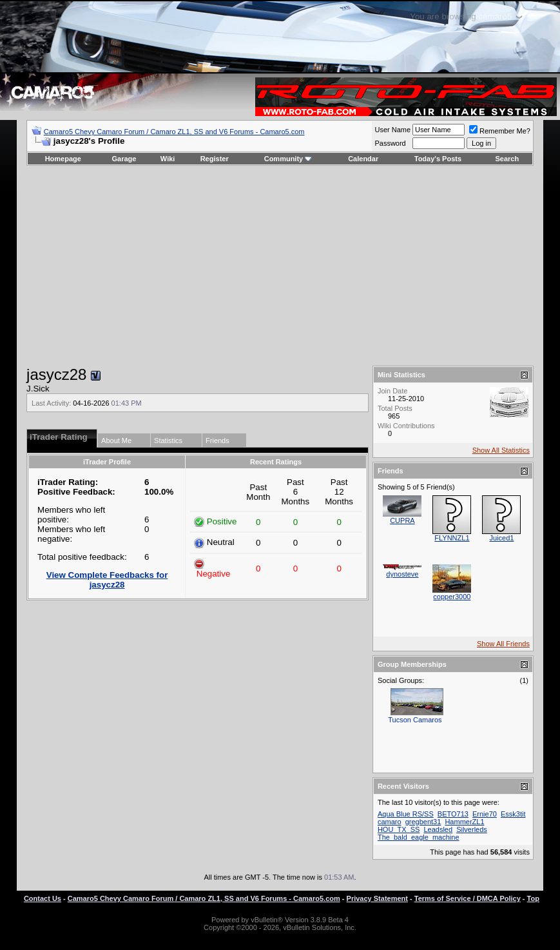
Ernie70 (485, 814)
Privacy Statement (377, 898)
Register (215, 159)
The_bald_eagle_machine (419, 837)
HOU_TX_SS (399, 829)
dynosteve (402, 574)
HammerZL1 (464, 822)
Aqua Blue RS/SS (406, 814)
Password (390, 143)
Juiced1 (501, 538)
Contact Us (43, 898)
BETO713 (453, 814)
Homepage (63, 159)
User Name (392, 130)
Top (533, 898)
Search (507, 159)
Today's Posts (438, 159)
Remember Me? (500, 131)
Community (288, 159)
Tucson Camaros (415, 720)
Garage (124, 159)
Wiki (168, 159)
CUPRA (402, 520)
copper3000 (452, 597)
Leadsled (438, 829)
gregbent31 (423, 822)
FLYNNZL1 (452, 538)
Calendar (363, 159)
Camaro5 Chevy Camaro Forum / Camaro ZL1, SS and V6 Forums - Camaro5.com (174, 132)
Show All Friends (503, 644)
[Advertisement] (280, 266)
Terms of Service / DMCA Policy (468, 898)
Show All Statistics (501, 450)
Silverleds (472, 829)
